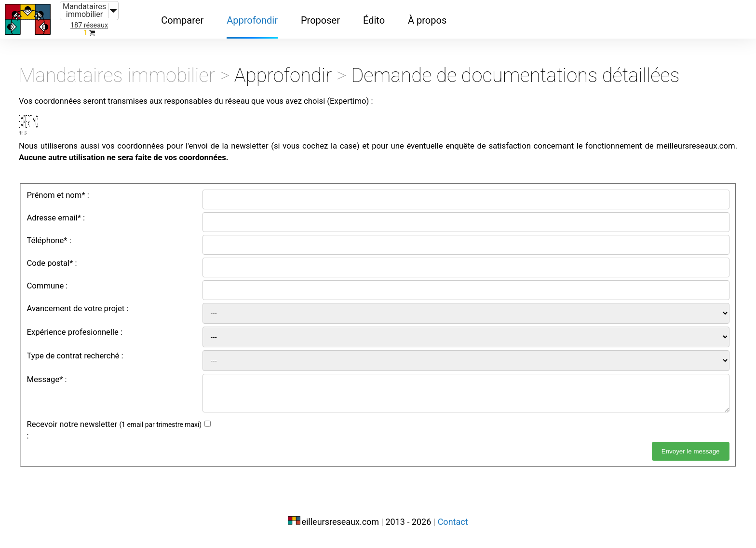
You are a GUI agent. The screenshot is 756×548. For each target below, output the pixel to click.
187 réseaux (89, 25)
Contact (453, 527)
